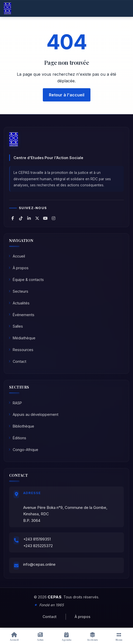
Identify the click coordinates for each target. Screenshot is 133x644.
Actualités (19, 303)
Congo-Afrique (23, 450)
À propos (19, 268)
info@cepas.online (39, 564)
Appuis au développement (34, 414)
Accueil (17, 256)
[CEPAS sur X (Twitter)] (37, 218)
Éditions (17, 438)
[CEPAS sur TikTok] (21, 218)
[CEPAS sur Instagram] (54, 218)
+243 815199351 (37, 539)
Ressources (21, 350)
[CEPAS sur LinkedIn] (29, 218)
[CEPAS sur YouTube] (45, 218)
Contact (17, 361)
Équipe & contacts (26, 280)
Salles (16, 326)
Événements (22, 315)
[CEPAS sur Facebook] (13, 218)
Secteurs (18, 291)
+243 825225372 (38, 546)
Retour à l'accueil (67, 95)
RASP (15, 403)
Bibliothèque (21, 426)
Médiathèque (22, 338)
